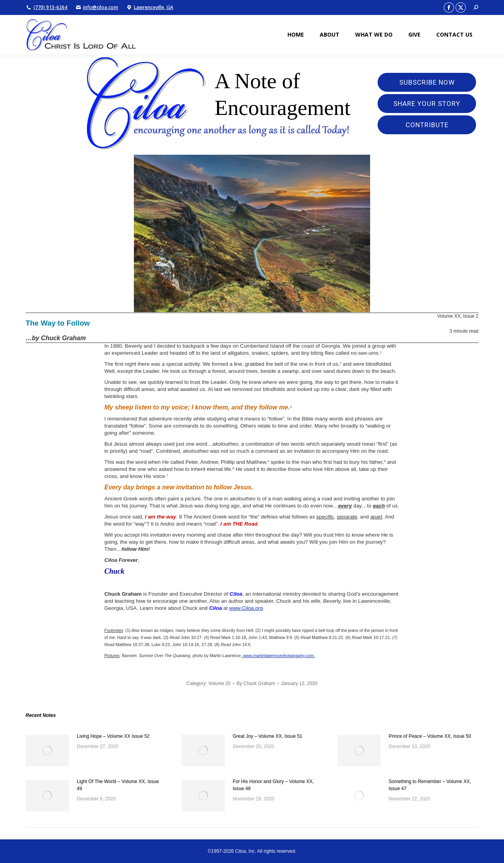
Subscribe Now (427, 82)
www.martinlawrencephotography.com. (278, 656)
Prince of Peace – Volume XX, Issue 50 (430, 736)
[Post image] (47, 750)
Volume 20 (220, 683)
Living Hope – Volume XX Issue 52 (113, 736)
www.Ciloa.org (246, 608)
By (256, 683)
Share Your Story (427, 104)
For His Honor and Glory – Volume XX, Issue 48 (273, 785)
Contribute (427, 125)
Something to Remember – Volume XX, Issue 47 (430, 785)
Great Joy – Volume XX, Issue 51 (268, 736)
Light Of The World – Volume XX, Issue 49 (118, 785)
